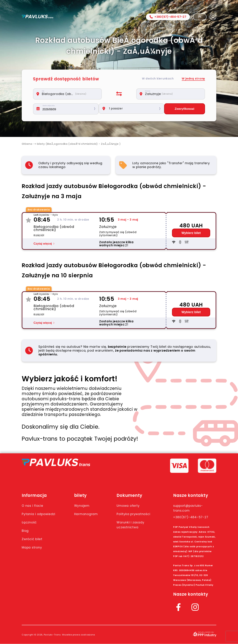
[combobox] (69, 94)
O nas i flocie (34, 506)
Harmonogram (89, 514)
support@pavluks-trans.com (191, 508)
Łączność (30, 527)
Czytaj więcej (43, 244)
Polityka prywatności (131, 516)
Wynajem (84, 506)
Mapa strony (34, 552)
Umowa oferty (133, 506)
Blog (26, 536)
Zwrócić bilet (33, 544)
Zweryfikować (184, 109)
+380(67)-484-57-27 (168, 17)
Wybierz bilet (191, 233)
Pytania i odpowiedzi (32, 516)
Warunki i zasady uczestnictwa (135, 530)
